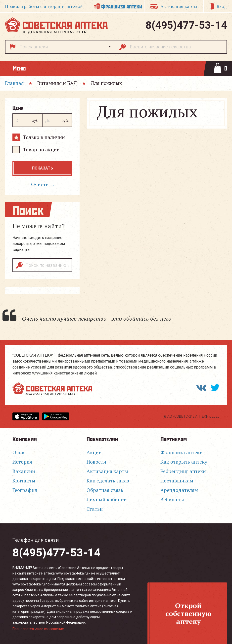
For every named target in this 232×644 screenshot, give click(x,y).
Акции (94, 452)
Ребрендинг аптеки (183, 471)
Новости (96, 462)
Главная (14, 83)
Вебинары (172, 499)
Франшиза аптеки (122, 6)
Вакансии (24, 471)
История (22, 462)
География (25, 490)
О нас (19, 452)
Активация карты (179, 6)
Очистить (42, 184)
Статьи (95, 509)
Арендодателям (179, 490)
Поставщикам (177, 481)
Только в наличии (44, 137)
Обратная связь (105, 490)
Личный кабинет (106, 499)
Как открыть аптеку (184, 462)
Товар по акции (41, 150)
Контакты (24, 481)
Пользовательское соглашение (38, 629)
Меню (19, 68)
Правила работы (44, 6)
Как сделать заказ (108, 481)
